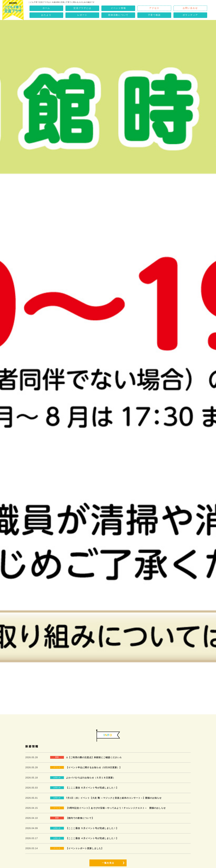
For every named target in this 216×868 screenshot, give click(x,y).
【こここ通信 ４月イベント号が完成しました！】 (92, 838)
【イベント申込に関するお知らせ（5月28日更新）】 (94, 767)
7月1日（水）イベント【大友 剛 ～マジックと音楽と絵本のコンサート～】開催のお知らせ (114, 798)
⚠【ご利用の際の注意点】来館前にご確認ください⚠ (94, 757)
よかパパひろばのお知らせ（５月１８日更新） (91, 778)
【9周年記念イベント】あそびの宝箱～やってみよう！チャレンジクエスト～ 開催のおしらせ (116, 808)
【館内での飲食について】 (80, 818)
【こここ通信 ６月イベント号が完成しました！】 (92, 788)
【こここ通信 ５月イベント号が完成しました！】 (92, 828)
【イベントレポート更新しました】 (85, 848)
